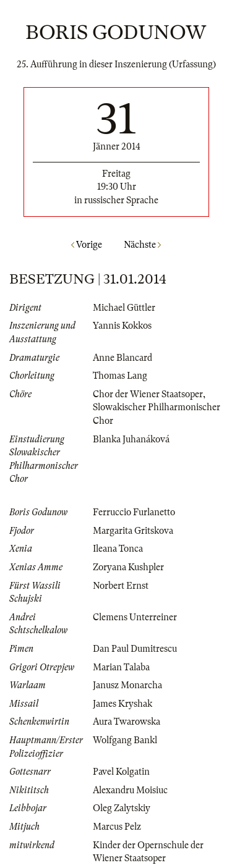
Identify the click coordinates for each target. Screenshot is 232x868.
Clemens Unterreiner (135, 617)
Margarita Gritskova (133, 531)
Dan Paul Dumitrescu (135, 649)
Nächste (142, 245)
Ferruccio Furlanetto (134, 512)
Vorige (87, 245)
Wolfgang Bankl (125, 740)
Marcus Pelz (117, 827)
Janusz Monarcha (127, 685)
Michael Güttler (124, 308)
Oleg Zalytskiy (122, 808)
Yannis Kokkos (122, 326)
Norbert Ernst (121, 586)
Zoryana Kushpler (128, 567)
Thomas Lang (120, 376)
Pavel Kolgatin (121, 772)
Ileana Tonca (118, 549)
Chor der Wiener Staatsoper (148, 394)
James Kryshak (122, 704)
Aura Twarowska (127, 722)
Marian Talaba (121, 667)
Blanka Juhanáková (131, 439)
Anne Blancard (122, 358)
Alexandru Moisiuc (130, 790)
